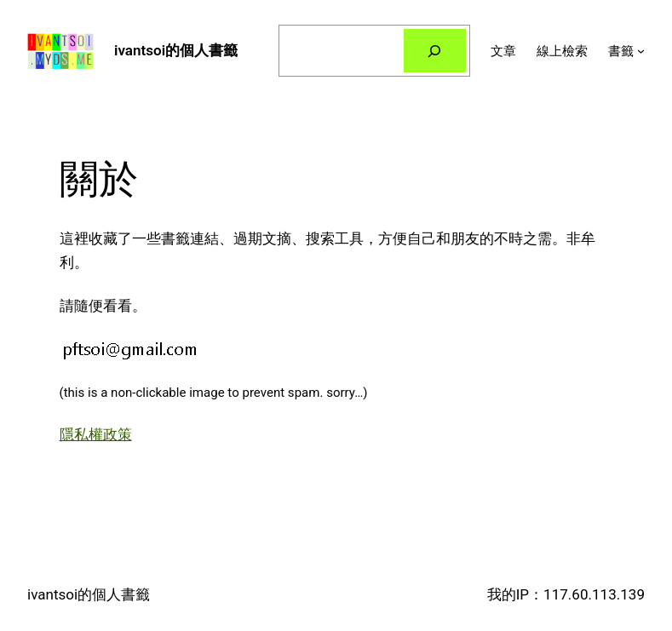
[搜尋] (435, 51)
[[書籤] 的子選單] (641, 51)
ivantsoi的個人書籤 (176, 50)
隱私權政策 (96, 434)
